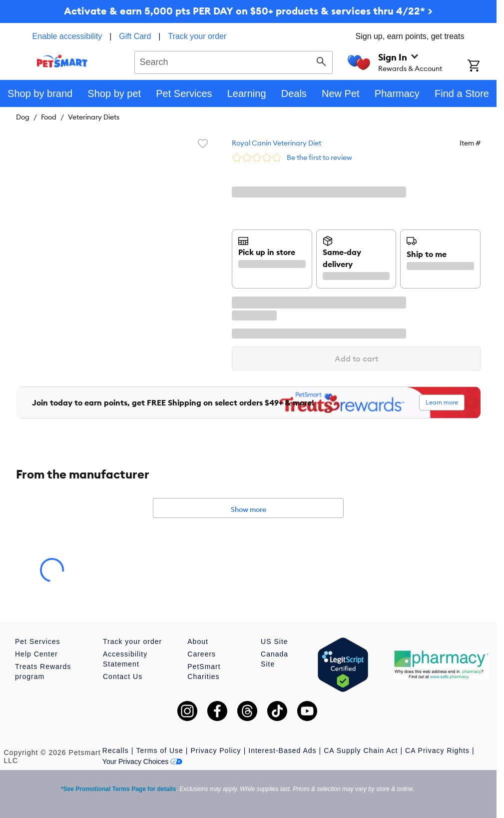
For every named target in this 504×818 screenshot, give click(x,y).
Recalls (116, 750)
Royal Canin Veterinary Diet (276, 143)
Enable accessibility (67, 36)
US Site (274, 641)
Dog (23, 117)
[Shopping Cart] (482, 66)
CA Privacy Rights (437, 750)
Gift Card (135, 36)
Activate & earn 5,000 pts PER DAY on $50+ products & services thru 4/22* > (248, 11)
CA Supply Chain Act (361, 750)
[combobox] (234, 61)
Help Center (36, 654)
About (198, 641)
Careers (202, 654)
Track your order (198, 36)
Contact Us (123, 676)
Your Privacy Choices (143, 761)
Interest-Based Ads (282, 750)
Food (49, 117)
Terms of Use (159, 750)
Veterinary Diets (94, 117)
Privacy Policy (216, 750)
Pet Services (38, 641)
